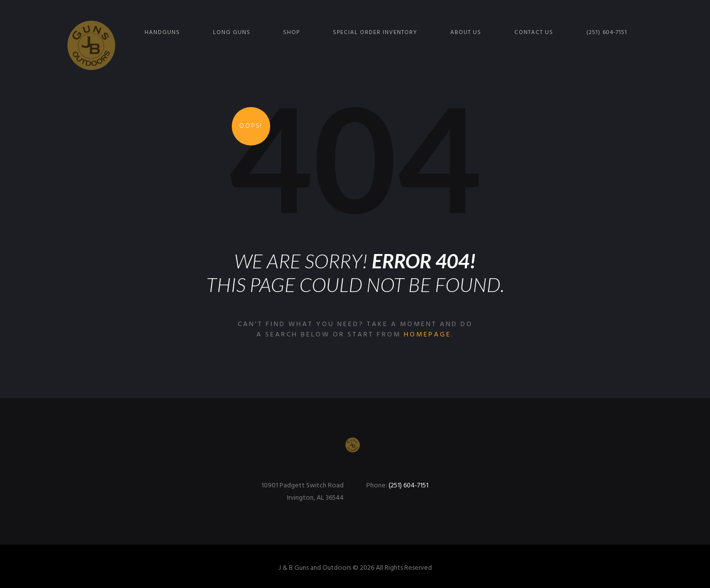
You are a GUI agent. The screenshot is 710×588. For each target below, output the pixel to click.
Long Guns (232, 33)
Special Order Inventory (375, 33)
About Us (466, 33)
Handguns (162, 33)
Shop (291, 33)
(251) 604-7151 (607, 33)
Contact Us (534, 33)
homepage (427, 335)
